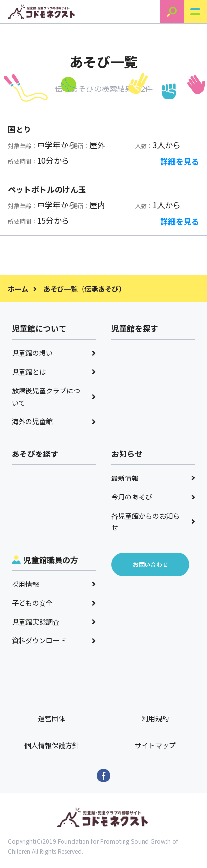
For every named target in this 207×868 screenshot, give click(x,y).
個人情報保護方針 (52, 745)
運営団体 (52, 718)
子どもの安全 (54, 603)
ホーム (18, 289)
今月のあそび (153, 497)
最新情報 (153, 478)
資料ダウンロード (54, 640)
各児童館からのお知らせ (153, 522)
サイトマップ (155, 745)
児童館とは (54, 372)
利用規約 (155, 718)
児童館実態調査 (54, 622)
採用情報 (54, 584)
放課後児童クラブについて (54, 397)
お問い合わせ (150, 564)
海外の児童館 (54, 421)
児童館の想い (54, 353)
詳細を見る (180, 161)
